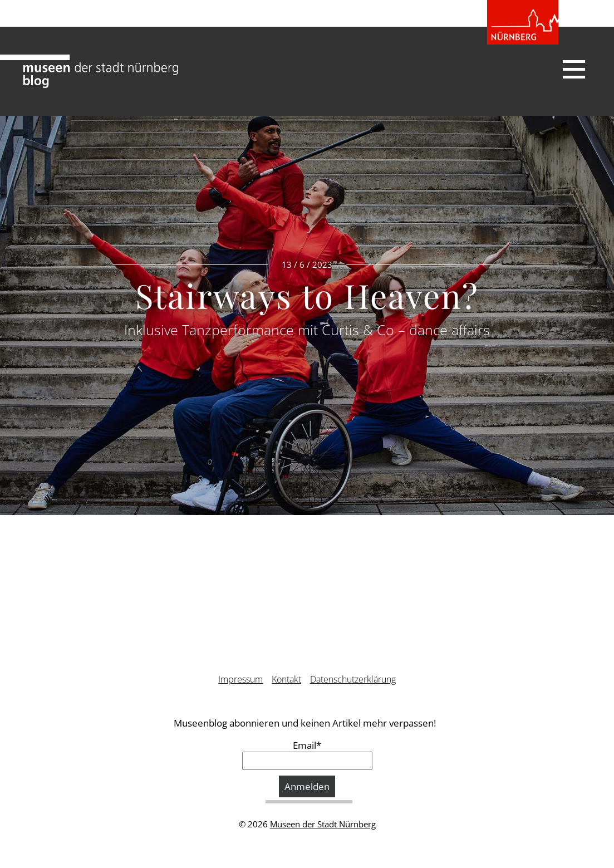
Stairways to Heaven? (307, 295)
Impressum (240, 679)
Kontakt (286, 679)
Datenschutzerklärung (353, 679)
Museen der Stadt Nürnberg (323, 824)
